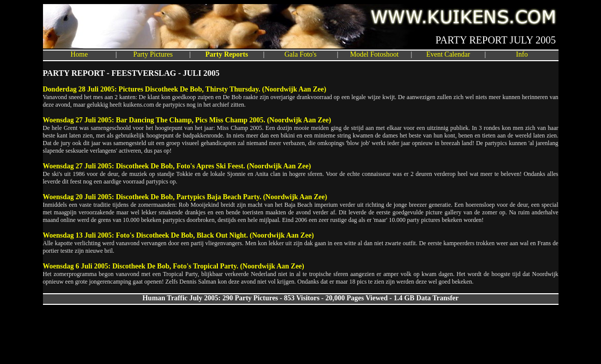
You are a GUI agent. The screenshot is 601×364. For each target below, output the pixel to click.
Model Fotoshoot (374, 54)
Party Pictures (153, 54)
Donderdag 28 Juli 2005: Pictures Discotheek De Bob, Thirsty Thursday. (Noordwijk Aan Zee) (185, 89)
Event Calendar (448, 54)
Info (522, 54)
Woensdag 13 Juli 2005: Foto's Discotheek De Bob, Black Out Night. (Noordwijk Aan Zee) (178, 235)
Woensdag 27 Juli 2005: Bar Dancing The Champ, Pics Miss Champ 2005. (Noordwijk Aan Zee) (187, 120)
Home (79, 54)
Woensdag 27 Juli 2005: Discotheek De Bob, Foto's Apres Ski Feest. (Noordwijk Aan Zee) (177, 166)
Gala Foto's (301, 54)
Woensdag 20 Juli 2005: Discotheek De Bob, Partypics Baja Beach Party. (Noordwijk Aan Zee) (185, 197)
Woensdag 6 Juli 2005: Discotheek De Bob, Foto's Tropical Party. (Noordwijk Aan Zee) (174, 266)
